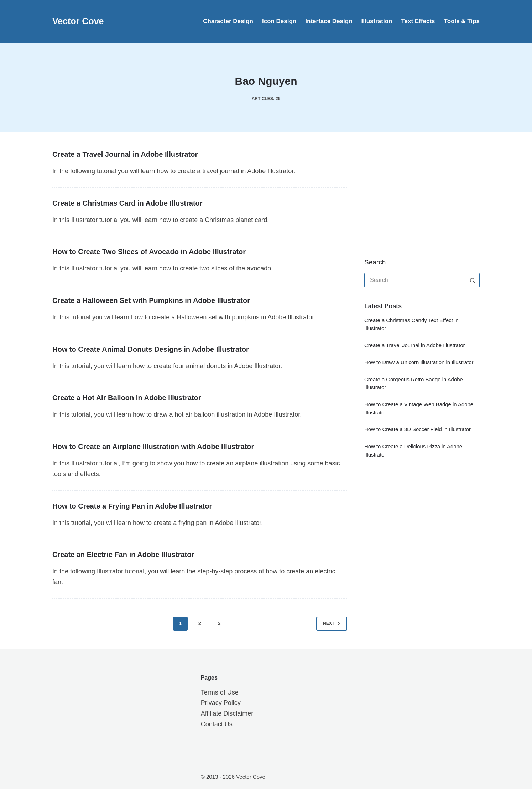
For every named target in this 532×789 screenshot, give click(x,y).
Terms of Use (220, 692)
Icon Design (279, 21)
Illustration (377, 21)
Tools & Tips (462, 21)
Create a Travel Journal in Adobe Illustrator (125, 154)
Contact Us (217, 724)
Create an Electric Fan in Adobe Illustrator (123, 555)
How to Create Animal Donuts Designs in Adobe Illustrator (151, 349)
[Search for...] (415, 280)
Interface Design (329, 21)
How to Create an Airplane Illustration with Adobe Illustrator (153, 447)
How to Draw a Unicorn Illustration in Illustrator (419, 362)
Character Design (228, 21)
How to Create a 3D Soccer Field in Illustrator (418, 429)
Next (332, 623)
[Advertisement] (418, 194)
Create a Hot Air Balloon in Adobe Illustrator (127, 398)
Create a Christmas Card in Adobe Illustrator (127, 203)
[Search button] (473, 280)
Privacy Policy (221, 703)
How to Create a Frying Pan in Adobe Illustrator (132, 506)
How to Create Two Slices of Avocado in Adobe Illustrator (149, 252)
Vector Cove (78, 21)
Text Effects (418, 21)
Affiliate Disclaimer (227, 713)
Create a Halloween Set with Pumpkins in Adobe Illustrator (151, 300)
